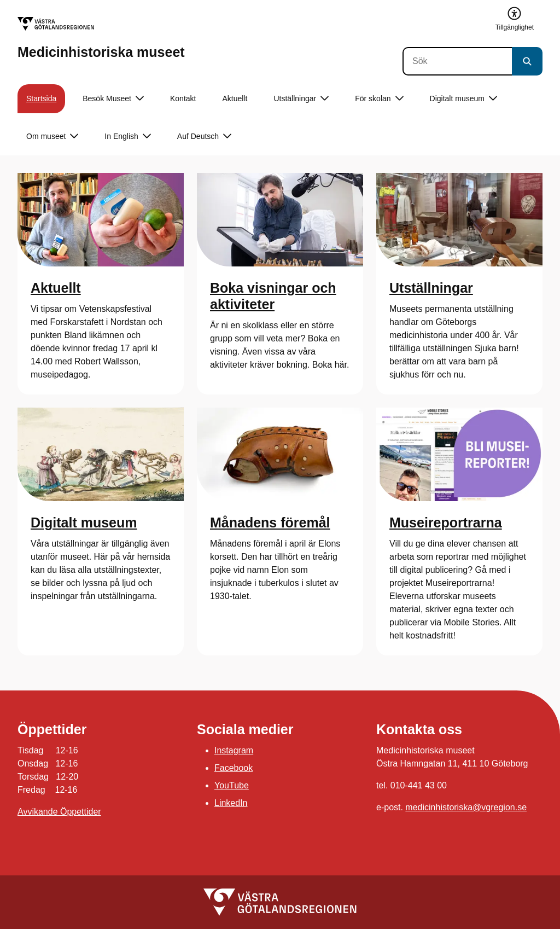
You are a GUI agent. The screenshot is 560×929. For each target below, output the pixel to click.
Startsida (41, 98)
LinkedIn (231, 803)
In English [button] (127, 137)
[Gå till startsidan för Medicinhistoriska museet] (101, 38)
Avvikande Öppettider (59, 812)
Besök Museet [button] (113, 99)
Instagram (234, 750)
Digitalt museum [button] (463, 99)
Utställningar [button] (301, 99)
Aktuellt (235, 98)
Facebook (234, 768)
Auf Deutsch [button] (204, 137)
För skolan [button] (379, 99)
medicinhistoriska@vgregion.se (466, 807)
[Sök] (457, 61)
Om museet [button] (52, 137)
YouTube (232, 785)
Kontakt (183, 98)
